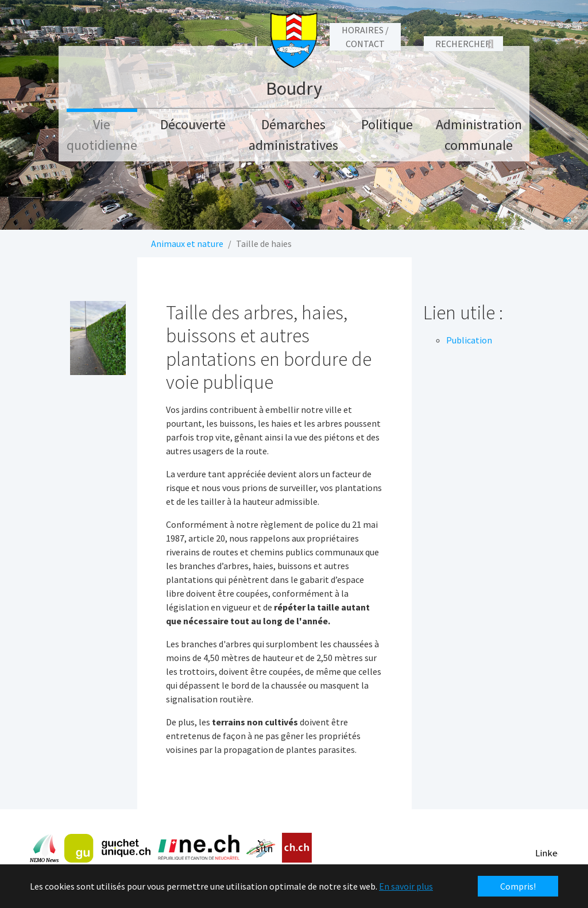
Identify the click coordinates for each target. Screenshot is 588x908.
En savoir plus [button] (406, 886)
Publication (469, 340)
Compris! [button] (518, 886)
